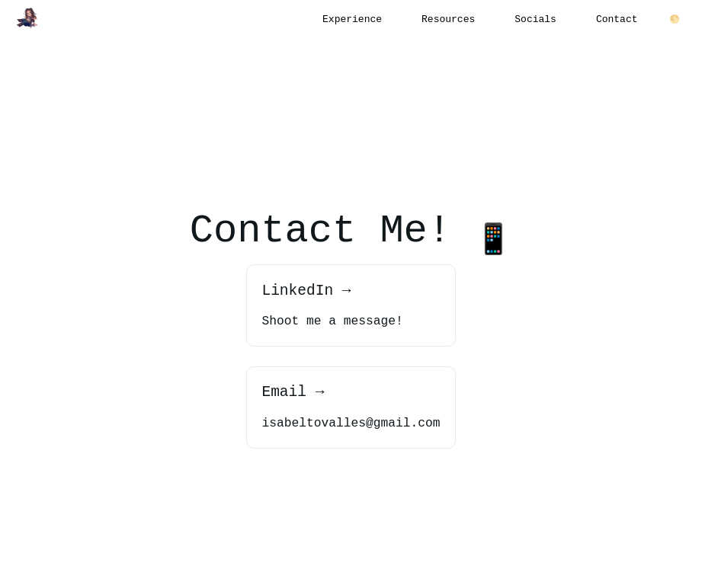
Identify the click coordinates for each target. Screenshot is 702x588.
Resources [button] (448, 19)
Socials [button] (535, 19)
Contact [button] (617, 19)
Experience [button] (352, 19)
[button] (28, 18)
